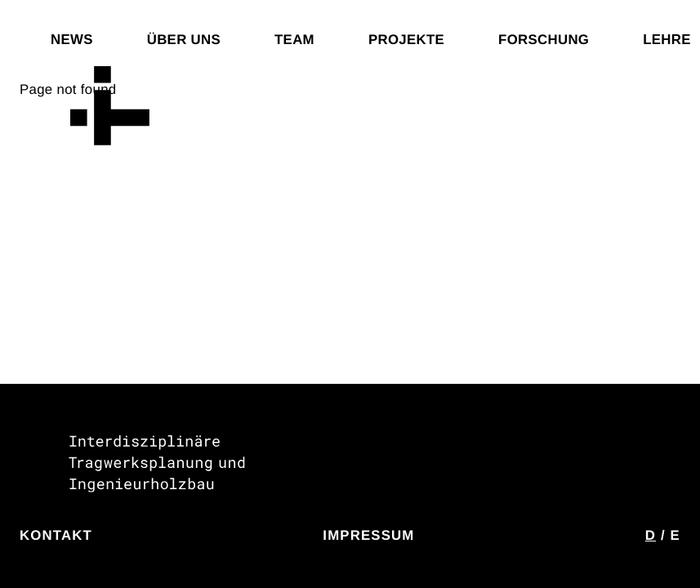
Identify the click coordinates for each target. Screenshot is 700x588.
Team (294, 40)
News (72, 40)
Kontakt (56, 535)
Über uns (184, 40)
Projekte (406, 40)
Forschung (544, 40)
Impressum (368, 535)
